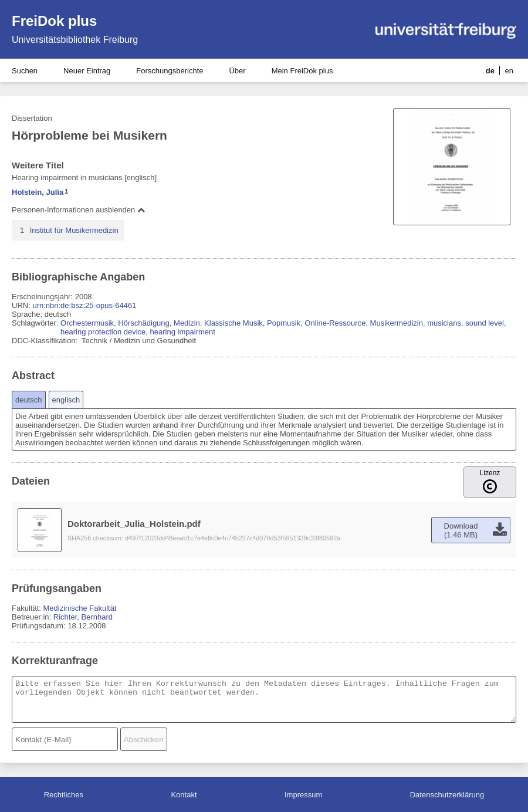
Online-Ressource (335, 323)
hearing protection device (103, 332)
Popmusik (284, 323)
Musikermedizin (397, 323)
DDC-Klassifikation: (46, 341)
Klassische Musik (233, 323)
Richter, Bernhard (83, 617)
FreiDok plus (54, 21)
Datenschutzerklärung (447, 795)
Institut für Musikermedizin (74, 230)
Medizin (187, 323)
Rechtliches (64, 795)
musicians (444, 323)
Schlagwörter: (36, 323)
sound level (485, 323)
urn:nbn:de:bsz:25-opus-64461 (84, 305)
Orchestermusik (87, 323)
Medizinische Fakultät (79, 608)
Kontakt (184, 795)
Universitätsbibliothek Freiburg (75, 40)
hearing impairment (183, 332)
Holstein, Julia (38, 192)
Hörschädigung (143, 323)
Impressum (303, 795)
